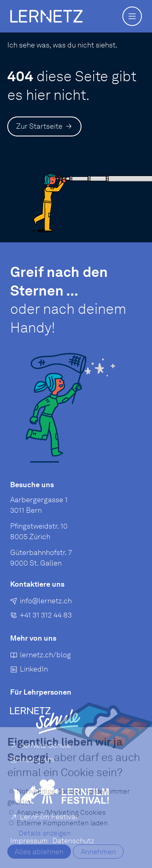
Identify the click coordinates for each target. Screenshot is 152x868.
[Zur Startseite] (44, 126)
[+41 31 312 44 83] (41, 616)
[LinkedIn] (29, 671)
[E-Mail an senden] (41, 602)
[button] (132, 16)
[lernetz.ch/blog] (41, 656)
